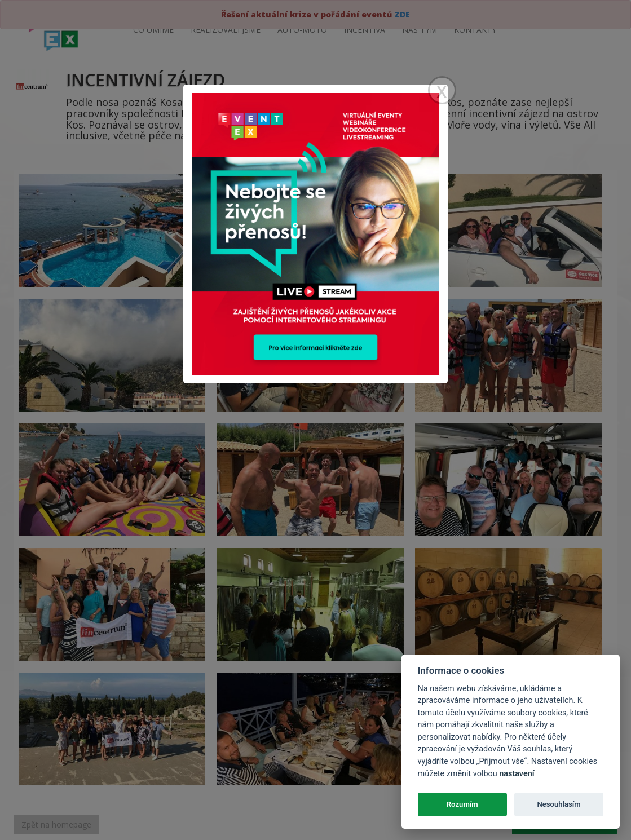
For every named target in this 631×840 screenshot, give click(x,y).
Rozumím (462, 804)
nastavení (517, 774)
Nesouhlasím (559, 804)
